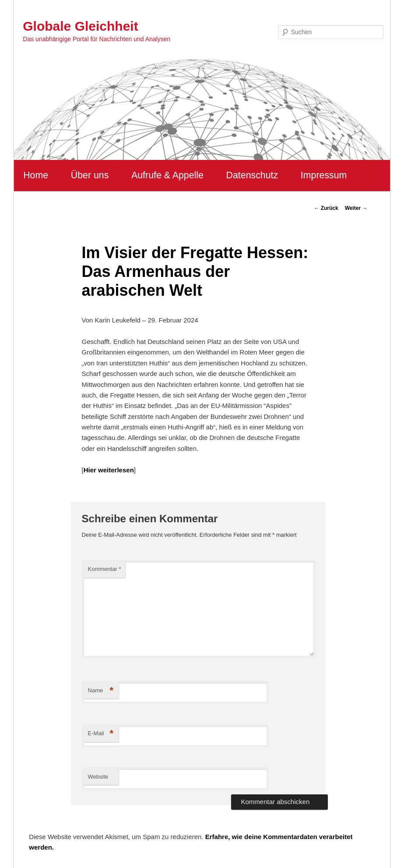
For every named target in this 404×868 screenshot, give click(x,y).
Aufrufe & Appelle (167, 175)
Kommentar (105, 569)
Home (36, 175)
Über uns (90, 175)
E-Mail (101, 734)
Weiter (356, 208)
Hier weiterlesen (109, 470)
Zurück (326, 208)
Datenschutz (252, 175)
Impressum (324, 175)
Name (101, 691)
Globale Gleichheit (80, 26)
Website (98, 777)
